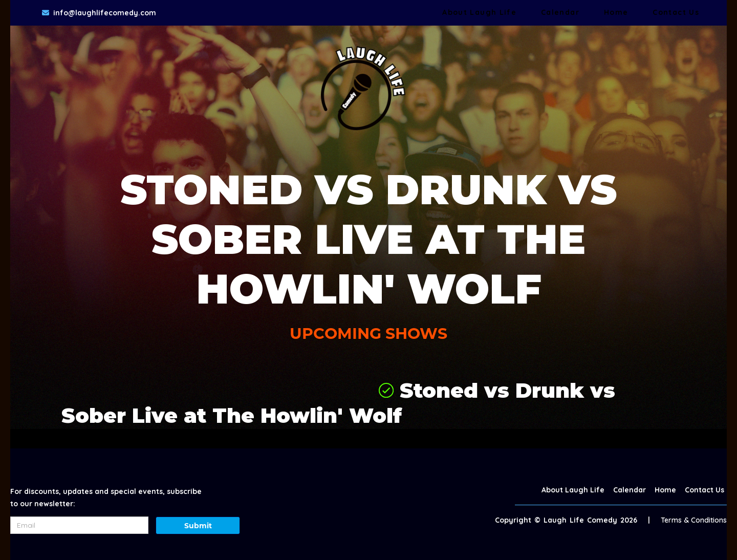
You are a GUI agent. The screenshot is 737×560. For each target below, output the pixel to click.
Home (616, 12)
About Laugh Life (479, 12)
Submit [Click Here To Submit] (198, 526)
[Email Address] (79, 525)
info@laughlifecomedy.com (105, 13)
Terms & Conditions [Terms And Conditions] (694, 520)
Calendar (560, 12)
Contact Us (676, 12)
